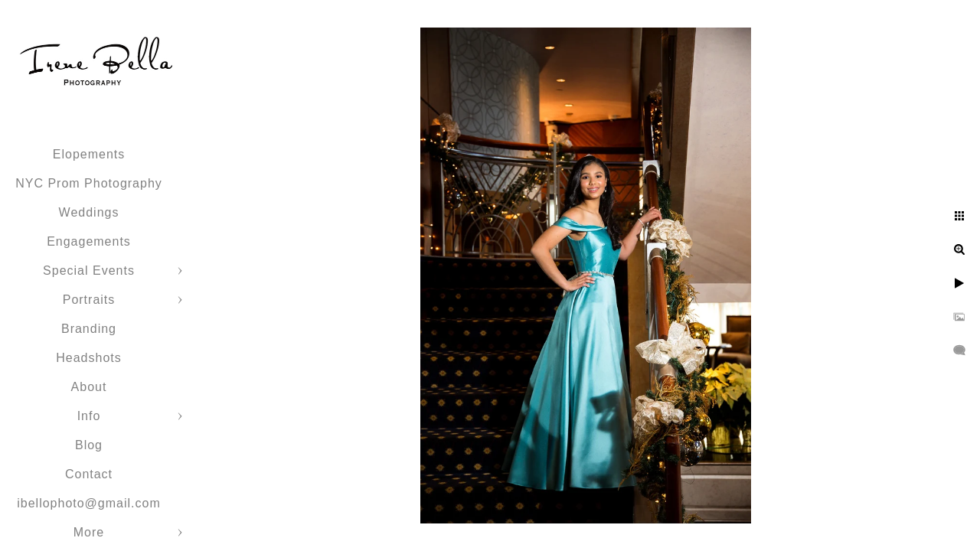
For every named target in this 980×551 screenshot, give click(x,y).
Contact (89, 474)
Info (89, 416)
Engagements (89, 241)
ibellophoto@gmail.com (89, 503)
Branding (89, 329)
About (89, 387)
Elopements (89, 154)
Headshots (89, 358)
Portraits (89, 300)
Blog (89, 445)
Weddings (89, 212)
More (89, 532)
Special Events (89, 271)
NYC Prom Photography (89, 183)
